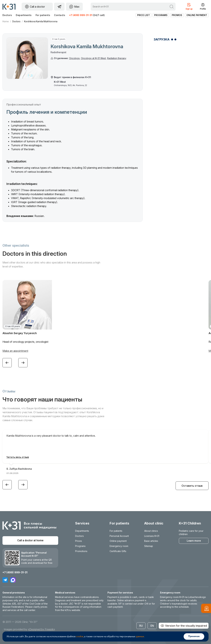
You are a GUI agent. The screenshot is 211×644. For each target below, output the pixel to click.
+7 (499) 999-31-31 (81, 15)
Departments (24, 15)
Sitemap (149, 546)
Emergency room (119, 546)
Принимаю (194, 636)
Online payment (197, 15)
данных (140, 637)
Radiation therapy (117, 58)
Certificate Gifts (118, 551)
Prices (79, 541)
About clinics (151, 531)
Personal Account (119, 536)
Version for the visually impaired (184, 626)
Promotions (81, 551)
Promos (177, 15)
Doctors (7, 15)
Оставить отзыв (192, 486)
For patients (43, 15)
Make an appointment (15, 351)
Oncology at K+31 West (93, 58)
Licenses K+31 (152, 536)
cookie (80, 637)
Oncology (74, 58)
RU (141, 626)
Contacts (60, 15)
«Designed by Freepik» (41, 629)
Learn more (194, 541)
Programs (161, 15)
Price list (143, 15)
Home (6, 21)
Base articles (151, 541)
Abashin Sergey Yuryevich (20, 333)
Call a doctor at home (30, 540)
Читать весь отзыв (18, 457)
